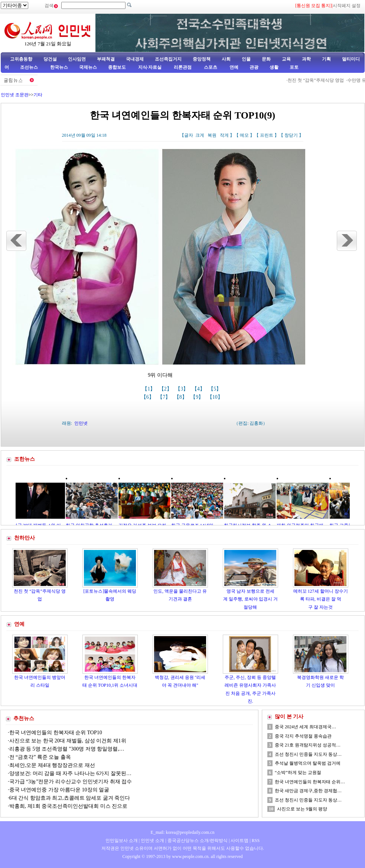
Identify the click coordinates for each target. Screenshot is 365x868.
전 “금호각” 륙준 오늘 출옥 (40, 757)
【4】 (199, 389)
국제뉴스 (88, 67)
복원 (212, 135)
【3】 (182, 389)
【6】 (148, 397)
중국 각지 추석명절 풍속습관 (303, 736)
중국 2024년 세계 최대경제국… (305, 727)
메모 (244, 135)
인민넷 (81, 423)
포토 (294, 67)
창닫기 (291, 135)
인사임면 (77, 59)
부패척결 (106, 59)
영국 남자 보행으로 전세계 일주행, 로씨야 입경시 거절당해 (250, 599)
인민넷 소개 (152, 841)
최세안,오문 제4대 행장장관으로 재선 (52, 765)
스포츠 (210, 67)
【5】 (216, 389)
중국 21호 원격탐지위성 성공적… (308, 745)
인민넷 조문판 (15, 95)
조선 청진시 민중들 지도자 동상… (308, 754)
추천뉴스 (24, 718)
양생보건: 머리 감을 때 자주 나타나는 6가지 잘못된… (70, 773)
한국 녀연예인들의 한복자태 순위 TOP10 (56, 733)
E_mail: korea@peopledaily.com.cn (183, 832)
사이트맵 (239, 841)
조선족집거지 (168, 59)
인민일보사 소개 (122, 841)
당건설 (50, 59)
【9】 (198, 397)
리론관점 (183, 67)
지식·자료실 (150, 67)
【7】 (165, 397)
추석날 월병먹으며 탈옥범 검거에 (308, 763)
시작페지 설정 (347, 6)
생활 (274, 67)
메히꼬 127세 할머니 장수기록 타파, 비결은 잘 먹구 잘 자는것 (321, 599)
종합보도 (117, 67)
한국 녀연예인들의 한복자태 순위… (310, 782)
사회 (226, 59)
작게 (224, 135)
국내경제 (135, 59)
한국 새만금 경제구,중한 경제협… (308, 791)
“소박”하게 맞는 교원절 (298, 773)
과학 (306, 59)
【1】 (149, 389)
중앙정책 (202, 59)
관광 (254, 67)
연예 (233, 67)
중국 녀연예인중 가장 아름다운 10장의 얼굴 (59, 790)
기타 (38, 95)
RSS (256, 841)
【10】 (216, 397)
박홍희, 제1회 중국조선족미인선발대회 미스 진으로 (69, 806)
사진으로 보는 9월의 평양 (302, 809)
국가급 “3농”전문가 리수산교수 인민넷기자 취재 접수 (71, 782)
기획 (326, 59)
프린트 (267, 135)
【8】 (181, 397)
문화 (266, 59)
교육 (286, 59)
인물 (246, 59)
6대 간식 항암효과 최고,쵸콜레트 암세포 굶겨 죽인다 (70, 798)
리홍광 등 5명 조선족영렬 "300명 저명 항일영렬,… (67, 749)
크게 (200, 135)
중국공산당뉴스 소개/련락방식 (198, 841)
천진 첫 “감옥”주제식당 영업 (318, 80)
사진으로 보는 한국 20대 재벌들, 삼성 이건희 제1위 (68, 741)
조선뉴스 (30, 67)
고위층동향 (21, 59)
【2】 (166, 389)
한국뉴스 (59, 67)
